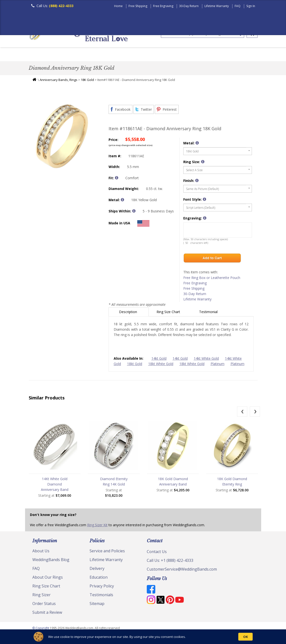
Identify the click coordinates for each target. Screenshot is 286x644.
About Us (41, 552)
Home (118, 6)
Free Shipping (138, 6)
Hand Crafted (195, 55)
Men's (38, 55)
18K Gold (87, 81)
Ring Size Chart (169, 313)
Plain (106, 55)
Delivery (97, 570)
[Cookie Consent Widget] (143, 637)
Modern (165, 55)
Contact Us (157, 553)
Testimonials (101, 596)
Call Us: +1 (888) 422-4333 (170, 562)
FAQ (238, 6)
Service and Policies (107, 552)
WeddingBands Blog (51, 561)
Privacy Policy (102, 587)
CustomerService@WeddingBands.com (182, 570)
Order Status (44, 605)
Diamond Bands (134, 55)
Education (99, 578)
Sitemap (97, 605)
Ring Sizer (42, 596)
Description (129, 313)
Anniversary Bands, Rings (59, 81)
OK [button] (245, 637)
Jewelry (224, 55)
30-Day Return (189, 6)
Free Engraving (163, 6)
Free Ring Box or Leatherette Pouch (212, 279)
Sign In (251, 6)
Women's (61, 55)
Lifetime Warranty (217, 6)
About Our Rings (48, 578)
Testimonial (209, 313)
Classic (85, 55)
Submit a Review (47, 614)
